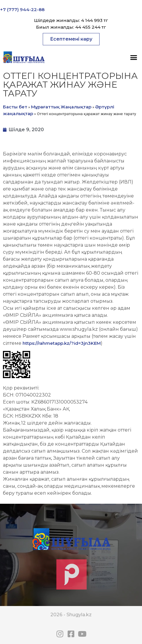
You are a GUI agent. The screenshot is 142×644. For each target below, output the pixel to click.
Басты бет (15, 107)
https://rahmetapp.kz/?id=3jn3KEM (62, 343)
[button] (71, 39)
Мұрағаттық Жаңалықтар (61, 107)
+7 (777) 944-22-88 (22, 9)
